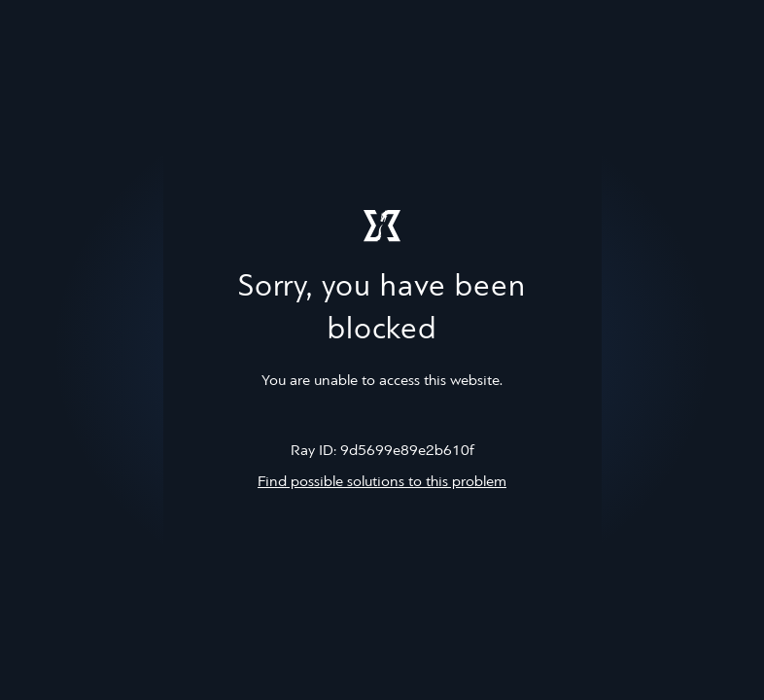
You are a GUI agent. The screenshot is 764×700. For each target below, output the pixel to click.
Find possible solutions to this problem (382, 482)
